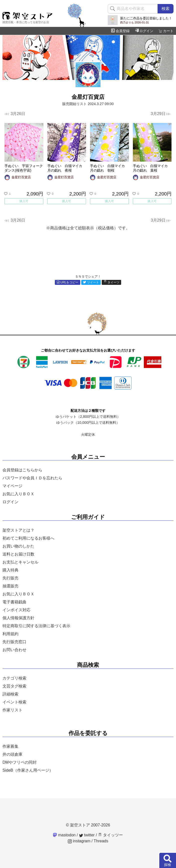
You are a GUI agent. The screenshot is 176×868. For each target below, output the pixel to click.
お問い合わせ (14, 650)
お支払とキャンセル (20, 562)
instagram (79, 841)
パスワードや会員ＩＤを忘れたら (32, 478)
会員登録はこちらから (22, 470)
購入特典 (10, 570)
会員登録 (120, 31)
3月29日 (161, 114)
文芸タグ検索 (14, 686)
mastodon (64, 835)
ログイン (144, 31)
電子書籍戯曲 (14, 602)
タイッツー (110, 835)
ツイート (91, 282)
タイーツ (112, 282)
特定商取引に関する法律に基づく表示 (36, 626)
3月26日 (15, 114)
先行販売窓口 (14, 642)
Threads (101, 841)
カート (166, 31)
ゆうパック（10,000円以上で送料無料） (88, 423)
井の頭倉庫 (12, 754)
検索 (166, 9)
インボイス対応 (16, 610)
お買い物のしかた (18, 546)
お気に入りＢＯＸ (18, 494)
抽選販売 (10, 586)
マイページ (12, 486)
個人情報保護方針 (18, 618)
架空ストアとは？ (18, 530)
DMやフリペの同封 (20, 762)
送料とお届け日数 (18, 554)
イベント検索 (14, 702)
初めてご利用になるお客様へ (28, 538)
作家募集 (10, 746)
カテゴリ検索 (14, 678)
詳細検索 (10, 694)
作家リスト (12, 710)
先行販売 (10, 578)
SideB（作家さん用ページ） (28, 770)
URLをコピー (68, 282)
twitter (87, 835)
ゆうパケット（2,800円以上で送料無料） (88, 417)
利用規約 (10, 634)
